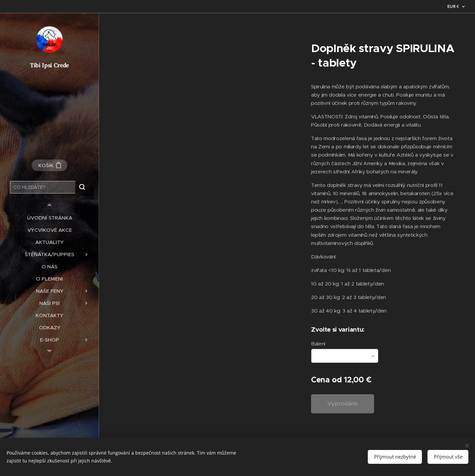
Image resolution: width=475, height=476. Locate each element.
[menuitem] (49, 218)
